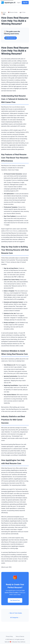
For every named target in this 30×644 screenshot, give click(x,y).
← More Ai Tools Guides (15, 613)
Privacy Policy (9, 636)
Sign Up (25, 3)
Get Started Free (15, 600)
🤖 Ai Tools (22, 12)
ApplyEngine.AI (8, 3)
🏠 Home (4, 12)
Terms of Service (20, 636)
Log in (19, 3)
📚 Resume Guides (13, 12)
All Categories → (15, 618)
